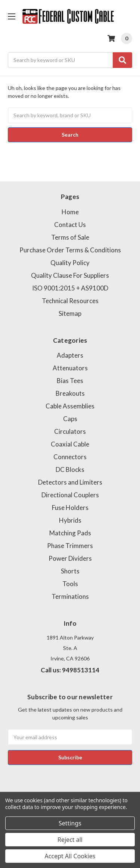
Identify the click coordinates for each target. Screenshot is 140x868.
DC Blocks (70, 469)
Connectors (70, 457)
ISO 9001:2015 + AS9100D (70, 288)
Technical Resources (70, 301)
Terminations (70, 596)
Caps (70, 419)
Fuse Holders (70, 508)
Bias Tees (70, 381)
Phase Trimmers (70, 546)
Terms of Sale (70, 237)
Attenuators (70, 368)
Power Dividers (70, 558)
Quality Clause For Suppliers (70, 275)
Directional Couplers (70, 495)
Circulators (70, 431)
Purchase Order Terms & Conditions (70, 250)
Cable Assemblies (70, 406)
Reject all (70, 840)
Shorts (70, 571)
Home (70, 212)
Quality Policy (70, 263)
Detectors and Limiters (70, 482)
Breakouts (70, 393)
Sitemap (70, 313)
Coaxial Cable (70, 444)
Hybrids (70, 520)
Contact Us (70, 225)
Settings (70, 823)
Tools (70, 584)
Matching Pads (70, 533)
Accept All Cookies (70, 856)
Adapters (70, 355)
